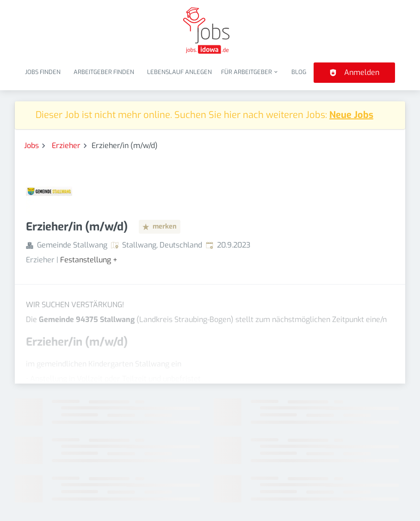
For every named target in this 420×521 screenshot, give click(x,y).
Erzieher (66, 146)
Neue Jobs (351, 115)
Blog (299, 72)
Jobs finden (43, 72)
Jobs (31, 146)
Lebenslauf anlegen (179, 72)
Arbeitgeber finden (104, 72)
